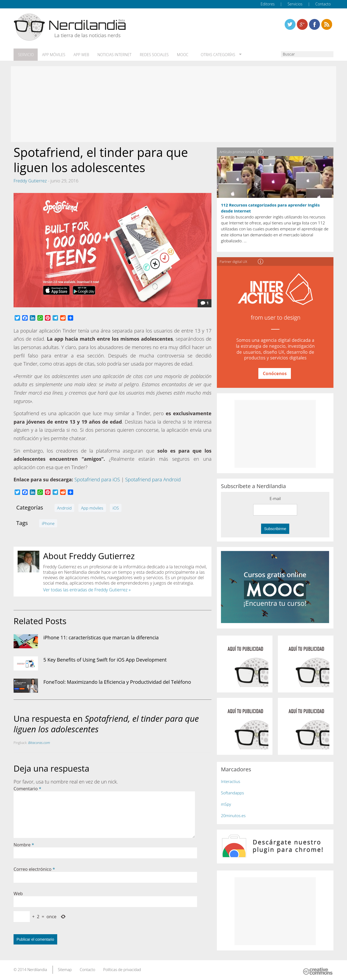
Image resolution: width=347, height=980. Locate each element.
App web (79, 54)
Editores (268, 4)
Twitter (290, 24)
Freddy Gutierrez (30, 180)
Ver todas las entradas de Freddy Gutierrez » (87, 589)
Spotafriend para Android (153, 479)
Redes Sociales (151, 54)
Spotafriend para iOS (97, 479)
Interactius (231, 781)
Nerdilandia (37, 969)
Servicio (25, 54)
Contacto (323, 4)
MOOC (178, 54)
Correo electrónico (34, 868)
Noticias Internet (112, 54)
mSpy (226, 803)
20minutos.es (233, 815)
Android (65, 507)
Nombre (24, 844)
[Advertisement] (173, 104)
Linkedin (327, 24)
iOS (116, 507)
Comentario (27, 788)
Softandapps (232, 792)
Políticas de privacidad (122, 969)
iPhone (48, 523)
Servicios (295, 4)
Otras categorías (212, 54)
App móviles (52, 54)
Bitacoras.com (39, 742)
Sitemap (65, 969)
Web (18, 893)
